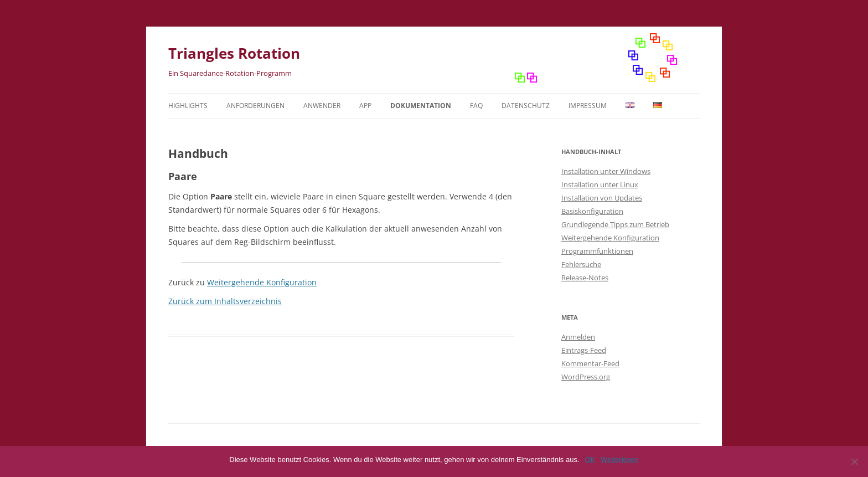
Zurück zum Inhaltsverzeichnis (225, 301)
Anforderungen (255, 106)
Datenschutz (526, 106)
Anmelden (578, 337)
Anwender (322, 106)
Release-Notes (585, 278)
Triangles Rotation (234, 53)
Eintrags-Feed (584, 350)
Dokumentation (421, 106)
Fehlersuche (581, 264)
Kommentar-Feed (590, 363)
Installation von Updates (602, 198)
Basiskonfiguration (592, 211)
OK (590, 460)
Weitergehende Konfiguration (262, 282)
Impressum (588, 106)
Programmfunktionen (597, 251)
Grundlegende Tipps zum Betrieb (615, 224)
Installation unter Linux (600, 184)
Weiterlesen (619, 460)
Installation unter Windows (606, 171)
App (365, 106)
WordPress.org (586, 377)
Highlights (188, 106)
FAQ (476, 106)
